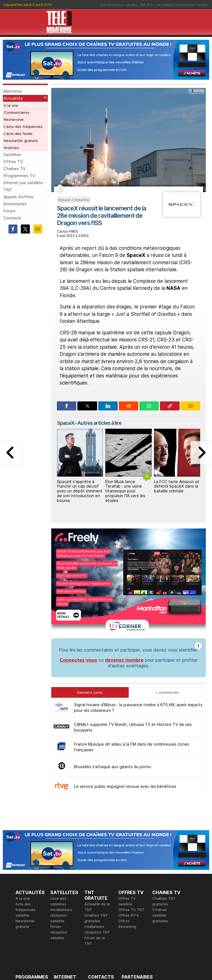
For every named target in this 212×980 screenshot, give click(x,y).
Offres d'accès (67, 908)
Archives (11, 148)
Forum (9, 211)
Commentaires (17, 112)
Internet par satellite (192, 5)
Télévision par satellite (119, 5)
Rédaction (97, 892)
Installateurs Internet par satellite (65, 920)
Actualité (62, 903)
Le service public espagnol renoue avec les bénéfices (125, 695)
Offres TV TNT (131, 818)
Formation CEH (135, 892)
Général (95, 903)
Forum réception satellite (59, 841)
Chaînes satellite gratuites (160, 824)
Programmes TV (19, 176)
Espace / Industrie (74, 200)
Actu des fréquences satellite (25, 818)
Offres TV (13, 162)
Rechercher (14, 119)
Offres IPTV (129, 824)
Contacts (12, 218)
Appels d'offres (18, 197)
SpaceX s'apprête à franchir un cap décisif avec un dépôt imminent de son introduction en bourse (80, 491)
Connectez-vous (78, 569)
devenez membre (124, 569)
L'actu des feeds (18, 134)
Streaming (165, 5)
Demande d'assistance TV (99, 914)
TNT (143, 5)
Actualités (13, 98)
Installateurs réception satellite (61, 824)
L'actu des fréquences (23, 126)
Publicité (95, 897)
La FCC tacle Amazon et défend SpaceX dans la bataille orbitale (177, 486)
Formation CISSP (136, 897)
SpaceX (65, 423)
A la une (11, 105)
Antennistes (15, 204)
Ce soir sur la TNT (32, 908)
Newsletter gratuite (21, 141)
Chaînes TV (14, 169)
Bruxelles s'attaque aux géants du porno (112, 675)
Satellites (12, 155)
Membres (13, 91)
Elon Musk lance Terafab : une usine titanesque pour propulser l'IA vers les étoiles (125, 491)
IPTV (151, 5)
